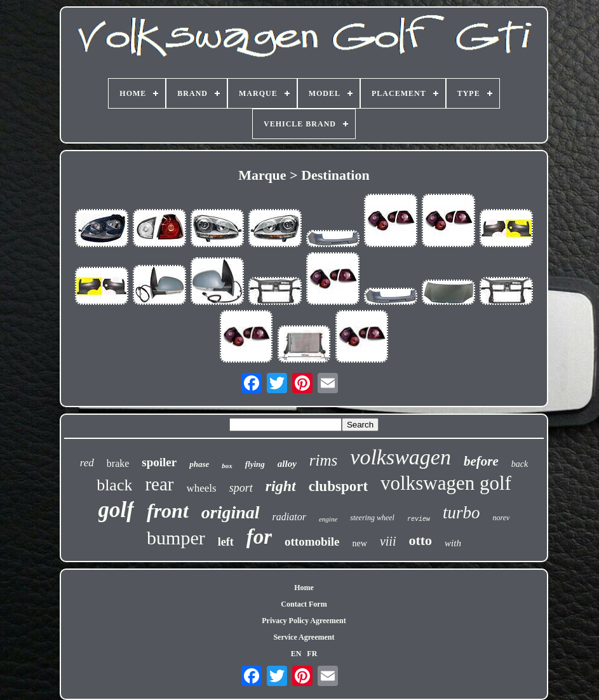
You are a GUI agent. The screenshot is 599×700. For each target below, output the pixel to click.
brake (118, 463)
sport (241, 488)
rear (159, 484)
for (259, 537)
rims (323, 460)
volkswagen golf (446, 483)
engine (328, 519)
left (226, 542)
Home (304, 588)
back (520, 464)
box (227, 466)
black (114, 485)
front (168, 511)
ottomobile (312, 542)
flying (255, 464)
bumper (176, 538)
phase (199, 464)
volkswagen (400, 457)
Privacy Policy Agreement (304, 621)
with (453, 543)
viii (388, 541)
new (360, 543)
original (231, 512)
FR (312, 654)
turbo (461, 513)
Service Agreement (304, 637)
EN (296, 654)
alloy (287, 464)
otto (420, 540)
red (87, 463)
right (281, 486)
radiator (289, 517)
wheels (202, 488)
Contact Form (304, 604)
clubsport (338, 486)
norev (501, 518)
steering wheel (372, 518)
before (481, 461)
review (419, 519)
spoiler (159, 462)
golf (116, 510)
